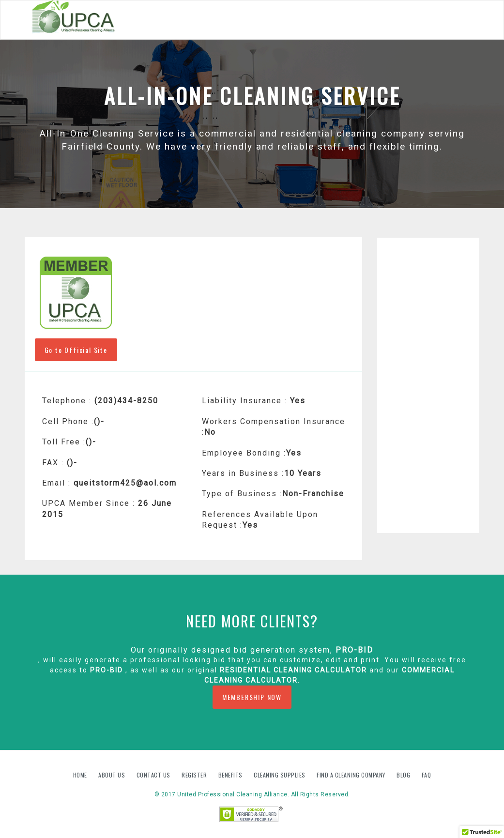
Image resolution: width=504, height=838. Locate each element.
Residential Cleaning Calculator (293, 670)
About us (113, 775)
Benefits (231, 775)
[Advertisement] (428, 385)
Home (81, 775)
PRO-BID (354, 650)
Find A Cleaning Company (352, 775)
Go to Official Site (76, 350)
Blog (404, 775)
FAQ (427, 775)
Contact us (154, 775)
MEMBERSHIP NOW (252, 697)
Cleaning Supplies (280, 775)
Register (194, 775)
